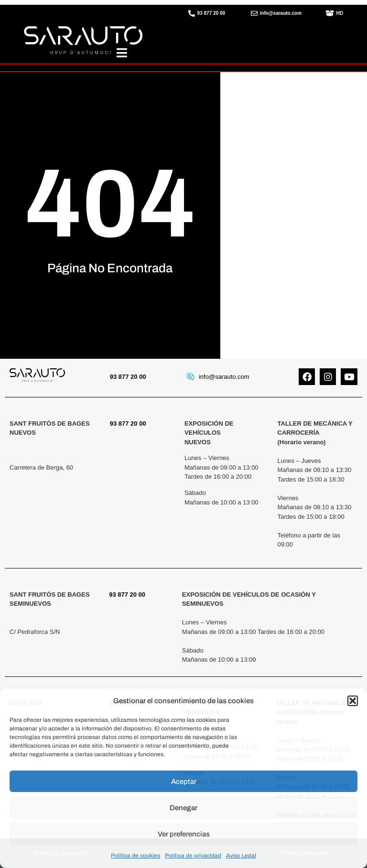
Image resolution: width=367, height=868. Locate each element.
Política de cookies (135, 856)
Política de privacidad (193, 856)
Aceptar (184, 782)
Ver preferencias (184, 834)
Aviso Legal (241, 856)
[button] (353, 701)
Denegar (183, 808)
